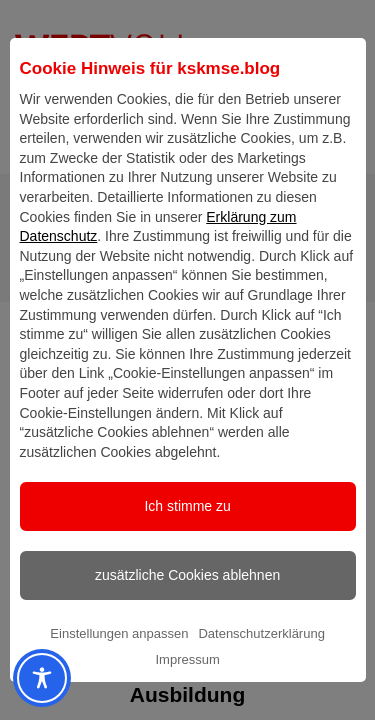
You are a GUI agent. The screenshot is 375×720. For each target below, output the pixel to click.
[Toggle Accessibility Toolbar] (24, 678)
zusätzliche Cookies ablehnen (187, 606)
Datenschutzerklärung (261, 664)
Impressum (187, 690)
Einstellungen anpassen (119, 664)
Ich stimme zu (187, 537)
